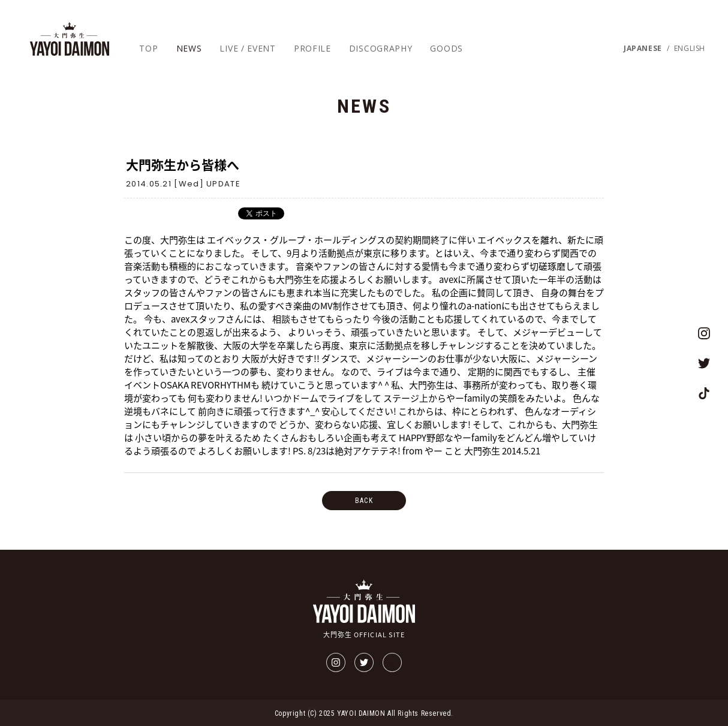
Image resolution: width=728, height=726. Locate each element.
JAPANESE (643, 49)
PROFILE (312, 48)
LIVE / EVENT (247, 48)
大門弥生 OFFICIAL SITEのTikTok (704, 393)
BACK (364, 501)
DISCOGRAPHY (381, 48)
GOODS (446, 48)
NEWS (189, 48)
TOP (148, 48)
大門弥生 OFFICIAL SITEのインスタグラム (704, 333)
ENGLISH (690, 49)
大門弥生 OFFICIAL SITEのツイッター (704, 363)
